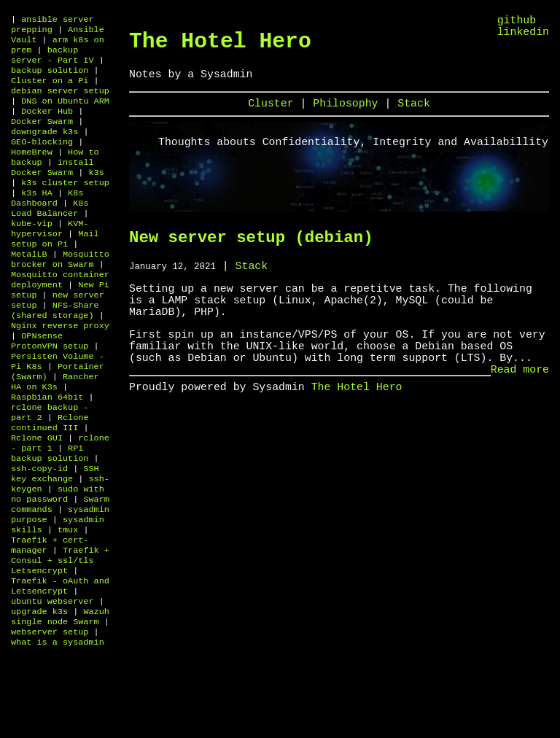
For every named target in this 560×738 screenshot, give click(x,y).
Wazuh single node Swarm (60, 703)
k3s (96, 195)
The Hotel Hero (220, 44)
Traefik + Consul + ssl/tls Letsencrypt (60, 639)
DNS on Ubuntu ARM (65, 114)
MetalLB (29, 289)
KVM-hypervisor (50, 260)
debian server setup (60, 102)
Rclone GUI (37, 499)
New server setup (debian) (251, 250)
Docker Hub (47, 125)
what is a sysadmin (58, 732)
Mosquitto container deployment (60, 318)
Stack (414, 113)
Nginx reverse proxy (60, 370)
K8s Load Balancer (50, 236)
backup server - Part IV (52, 61)
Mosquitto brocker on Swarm (60, 295)
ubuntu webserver (52, 685)
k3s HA (37, 219)
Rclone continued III (50, 481)
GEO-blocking (42, 160)
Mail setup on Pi (55, 271)
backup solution (50, 79)
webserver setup (50, 720)
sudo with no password (58, 563)
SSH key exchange (55, 540)
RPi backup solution (50, 516)
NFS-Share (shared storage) (55, 353)
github (517, 22)
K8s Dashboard (47, 225)
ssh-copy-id (39, 534)
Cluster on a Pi (50, 90)
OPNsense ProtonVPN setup (50, 388)
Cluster (274, 113)
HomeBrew (32, 172)
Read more (520, 406)
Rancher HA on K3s (55, 435)
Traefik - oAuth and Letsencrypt (60, 668)
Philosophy (349, 113)
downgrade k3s (44, 149)
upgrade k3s (39, 697)
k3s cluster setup (65, 207)
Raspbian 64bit (47, 452)
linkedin (523, 36)
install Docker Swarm (52, 190)
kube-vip (32, 254)
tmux (68, 604)
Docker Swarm (42, 137)
